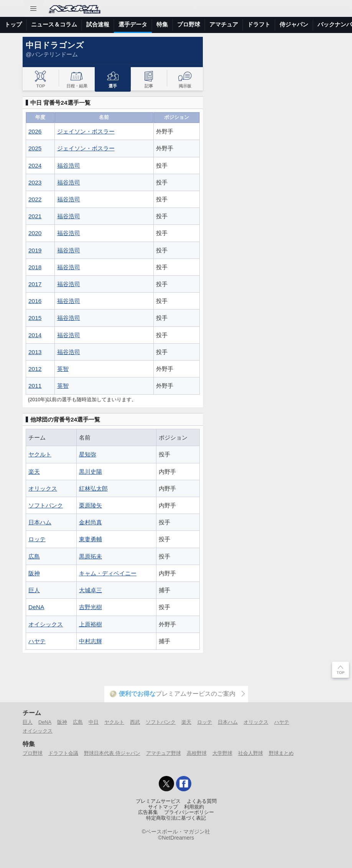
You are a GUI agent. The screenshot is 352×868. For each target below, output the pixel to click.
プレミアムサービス (158, 801)
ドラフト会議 (63, 753)
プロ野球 (189, 24)
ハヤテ (37, 641)
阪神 (34, 573)
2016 (35, 301)
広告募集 (148, 812)
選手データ (133, 24)
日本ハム (40, 522)
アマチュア (224, 24)
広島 (34, 556)
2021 (35, 216)
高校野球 (197, 753)
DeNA (36, 607)
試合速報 (98, 24)
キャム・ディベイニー (108, 573)
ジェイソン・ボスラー (86, 131)
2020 (35, 233)
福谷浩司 (69, 166)
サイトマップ (163, 807)
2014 (35, 335)
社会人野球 (251, 753)
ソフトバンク (46, 505)
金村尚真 (90, 522)
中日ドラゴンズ (55, 45)
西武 (135, 722)
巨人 (34, 590)
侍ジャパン (294, 24)
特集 (162, 24)
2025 (35, 148)
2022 (35, 199)
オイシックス (46, 624)
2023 (35, 182)
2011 (35, 386)
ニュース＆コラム (54, 24)
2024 (35, 166)
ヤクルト (40, 454)
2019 (35, 250)
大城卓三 (90, 590)
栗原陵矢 (90, 505)
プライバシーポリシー (189, 812)
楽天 (34, 472)
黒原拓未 (90, 556)
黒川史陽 (90, 472)
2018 (35, 267)
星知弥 (88, 454)
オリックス (43, 488)
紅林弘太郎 (93, 488)
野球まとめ (281, 753)
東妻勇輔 (90, 539)
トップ (13, 24)
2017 (35, 284)
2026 (35, 131)
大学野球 (222, 753)
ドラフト (259, 24)
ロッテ (37, 539)
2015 (35, 318)
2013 (35, 352)
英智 (63, 369)
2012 (35, 369)
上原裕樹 (90, 624)
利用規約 (194, 807)
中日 (94, 722)
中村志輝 (90, 641)
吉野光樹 (90, 607)
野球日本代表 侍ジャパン (112, 753)
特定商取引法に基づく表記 (176, 818)
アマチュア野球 (164, 753)
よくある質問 (202, 801)
